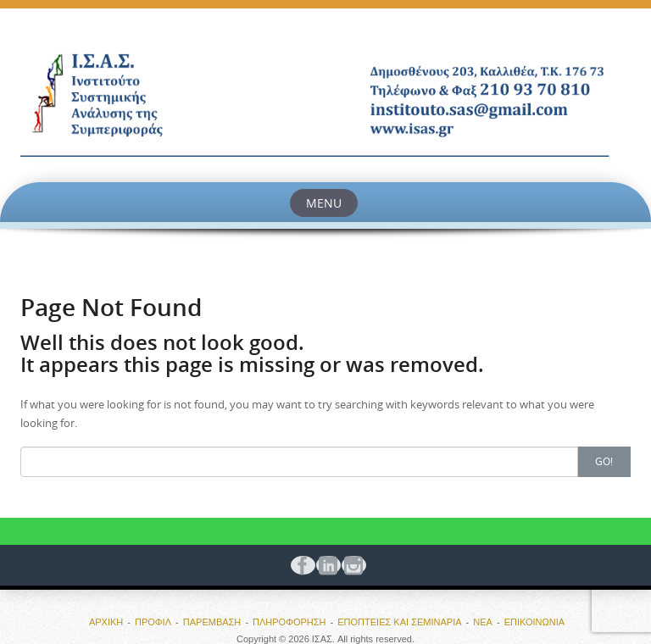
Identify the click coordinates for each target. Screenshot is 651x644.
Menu (324, 203)
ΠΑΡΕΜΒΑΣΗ (212, 622)
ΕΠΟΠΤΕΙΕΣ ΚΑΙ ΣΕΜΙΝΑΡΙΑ (399, 622)
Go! (604, 461)
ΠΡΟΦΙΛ (153, 622)
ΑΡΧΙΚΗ (106, 622)
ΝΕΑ (483, 622)
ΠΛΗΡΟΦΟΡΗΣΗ (289, 622)
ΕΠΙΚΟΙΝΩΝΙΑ (534, 622)
